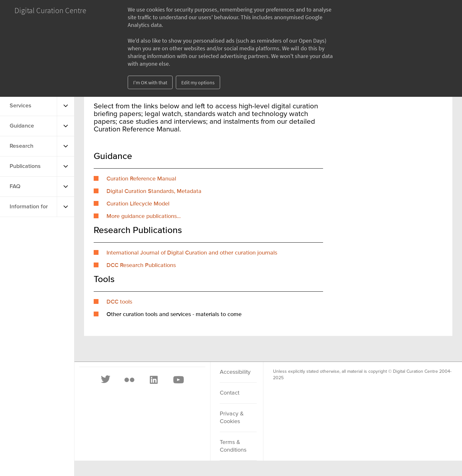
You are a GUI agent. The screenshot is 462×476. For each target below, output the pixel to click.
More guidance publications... (144, 216)
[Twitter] (106, 380)
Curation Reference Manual (141, 179)
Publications (25, 166)
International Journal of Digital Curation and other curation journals (192, 253)
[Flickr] (129, 380)
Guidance (22, 126)
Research (21, 146)
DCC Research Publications (141, 265)
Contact (230, 393)
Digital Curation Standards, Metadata (154, 191)
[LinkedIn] (153, 380)
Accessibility (235, 372)
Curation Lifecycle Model (138, 204)
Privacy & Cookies (232, 418)
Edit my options (198, 82)
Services (21, 106)
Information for (29, 207)
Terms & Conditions (233, 446)
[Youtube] (178, 380)
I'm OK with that (150, 82)
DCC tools (119, 302)
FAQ (15, 187)
